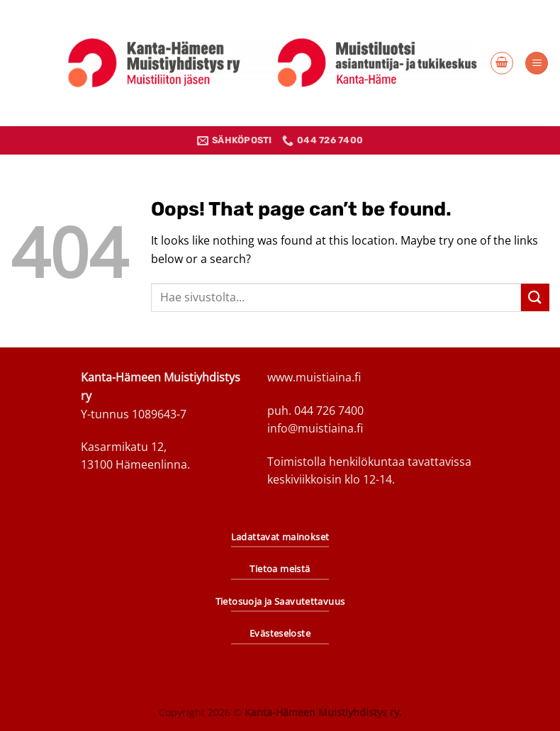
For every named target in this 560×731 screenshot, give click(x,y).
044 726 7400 (329, 411)
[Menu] (537, 63)
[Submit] (535, 297)
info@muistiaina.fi (315, 428)
